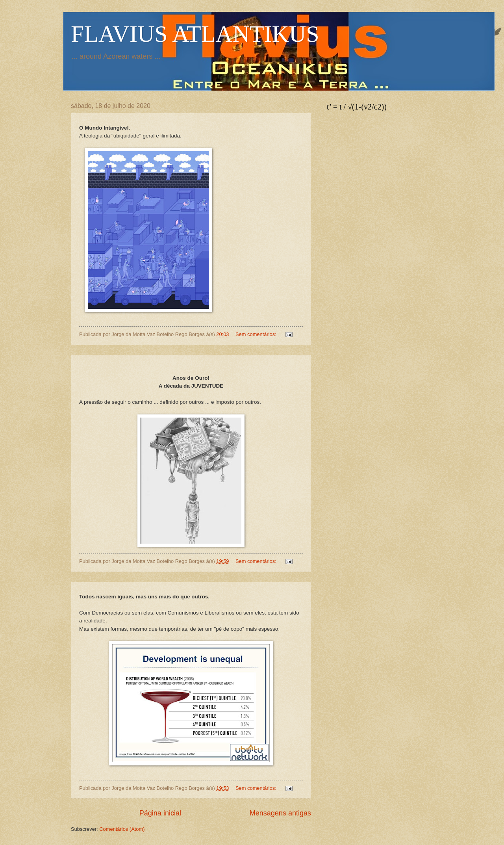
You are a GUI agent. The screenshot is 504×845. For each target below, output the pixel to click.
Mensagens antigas (280, 813)
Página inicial (160, 813)
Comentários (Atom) (122, 829)
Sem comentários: (257, 334)
